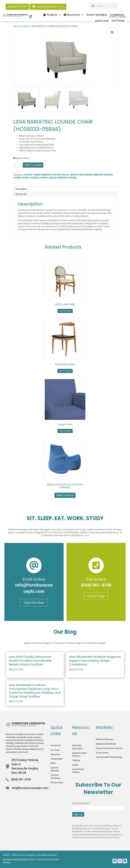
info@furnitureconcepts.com (48, 7)
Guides (75, 764)
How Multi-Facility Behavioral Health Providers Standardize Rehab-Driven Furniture (30, 660)
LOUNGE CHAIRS (21, 177)
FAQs (53, 763)
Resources (56, 754)
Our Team (55, 750)
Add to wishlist (21, 158)
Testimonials (57, 759)
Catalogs (76, 760)
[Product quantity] (17, 165)
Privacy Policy (57, 782)
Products (25, 26)
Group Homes (102, 752)
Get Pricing (118, 21)
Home (16, 26)
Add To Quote (33, 165)
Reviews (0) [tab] (21, 194)
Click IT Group (36, 859)
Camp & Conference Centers (109, 748)
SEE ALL (66, 174)
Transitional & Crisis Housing (109, 757)
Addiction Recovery (105, 739)
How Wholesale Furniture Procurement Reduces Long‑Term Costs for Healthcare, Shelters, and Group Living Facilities (35, 690)
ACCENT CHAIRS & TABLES (43, 177)
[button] (112, 32)
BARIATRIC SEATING (51, 174)
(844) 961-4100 (18, 7)
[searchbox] (102, 6)
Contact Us (56, 745)
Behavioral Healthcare (106, 743)
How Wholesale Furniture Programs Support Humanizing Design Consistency (95, 660)
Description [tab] (21, 189)
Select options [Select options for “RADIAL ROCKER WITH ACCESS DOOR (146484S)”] (65, 495)
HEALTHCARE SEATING (81, 174)
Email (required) (81, 803)
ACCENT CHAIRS (32, 174)
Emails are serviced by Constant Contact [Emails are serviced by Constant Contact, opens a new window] (101, 837)
